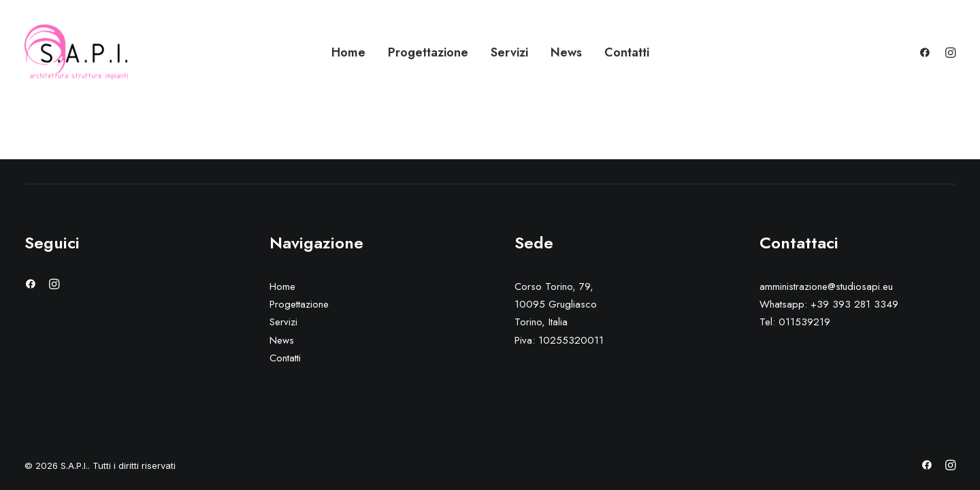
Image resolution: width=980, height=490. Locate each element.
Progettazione (428, 52)
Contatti (627, 52)
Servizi (509, 52)
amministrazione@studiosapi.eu (826, 287)
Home (348, 52)
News (566, 52)
